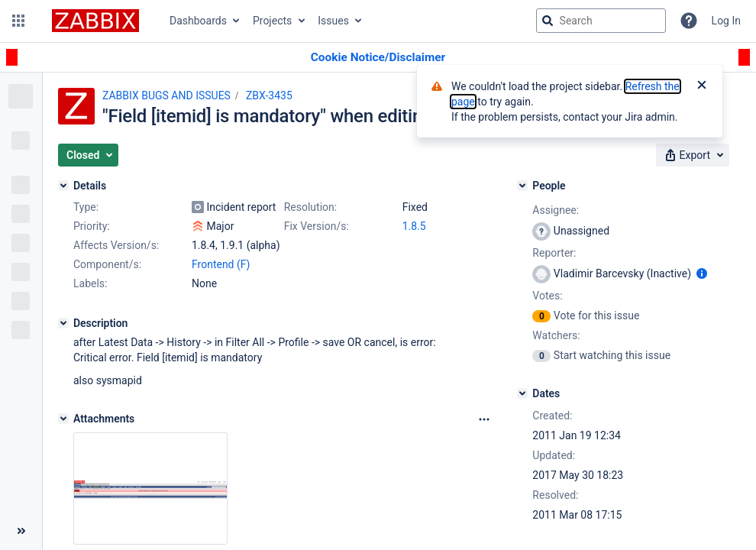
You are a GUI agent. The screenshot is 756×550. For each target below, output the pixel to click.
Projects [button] (272, 21)
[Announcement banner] (378, 58)
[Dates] (522, 393)
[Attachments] (63, 419)
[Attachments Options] (484, 419)
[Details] (63, 186)
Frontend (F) (221, 264)
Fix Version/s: (317, 226)
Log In (726, 21)
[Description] (63, 323)
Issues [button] (333, 21)
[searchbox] (601, 21)
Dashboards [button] (198, 21)
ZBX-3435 (269, 95)
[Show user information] (702, 273)
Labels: (90, 283)
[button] (18, 21)
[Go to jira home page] (95, 21)
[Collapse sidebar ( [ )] (21, 531)
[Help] (689, 21)
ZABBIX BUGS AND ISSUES (166, 95)
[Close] (702, 86)
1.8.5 (414, 226)
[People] (522, 186)
